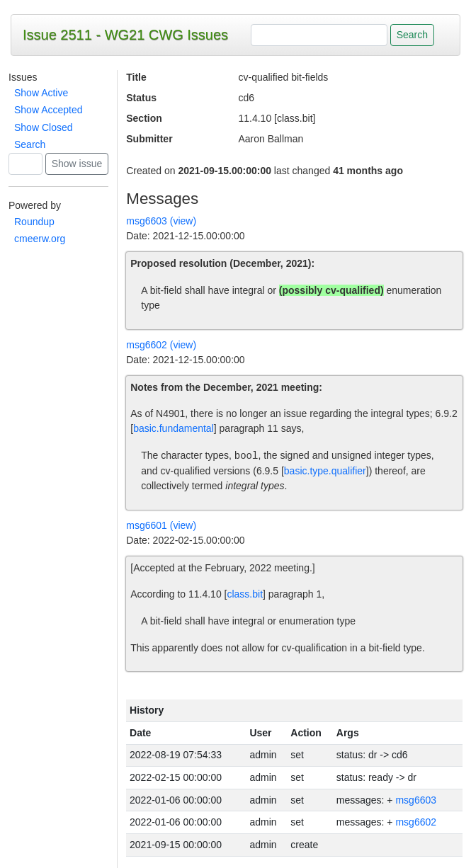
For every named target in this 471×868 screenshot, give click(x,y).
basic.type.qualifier (325, 471)
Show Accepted (49, 110)
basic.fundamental (174, 428)
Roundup (34, 222)
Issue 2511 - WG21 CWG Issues (125, 35)
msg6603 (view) (161, 221)
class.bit (245, 594)
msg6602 (416, 822)
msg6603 (416, 800)
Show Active (41, 93)
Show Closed (44, 127)
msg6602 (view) (161, 345)
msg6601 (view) (161, 525)
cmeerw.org (40, 239)
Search (30, 144)
